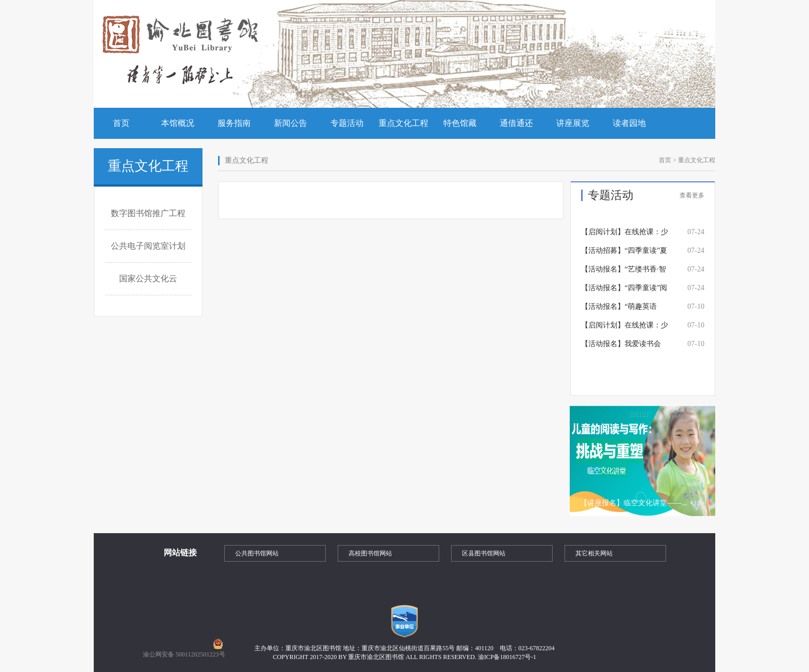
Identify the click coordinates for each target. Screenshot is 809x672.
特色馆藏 (460, 123)
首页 (121, 123)
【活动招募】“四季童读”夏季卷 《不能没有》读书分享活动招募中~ (624, 253)
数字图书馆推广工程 (148, 213)
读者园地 (629, 123)
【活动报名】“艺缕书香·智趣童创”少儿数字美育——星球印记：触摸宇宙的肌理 (625, 272)
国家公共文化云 (148, 278)
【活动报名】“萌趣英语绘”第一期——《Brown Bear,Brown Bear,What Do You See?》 (620, 309)
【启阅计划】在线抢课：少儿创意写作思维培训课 (625, 235)
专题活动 (347, 123)
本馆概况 (178, 123)
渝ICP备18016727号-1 (507, 657)
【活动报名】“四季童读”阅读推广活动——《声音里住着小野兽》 (625, 291)
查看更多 (692, 195)
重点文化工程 (403, 123)
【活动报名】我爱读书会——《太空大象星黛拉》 (621, 347)
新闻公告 (291, 123)
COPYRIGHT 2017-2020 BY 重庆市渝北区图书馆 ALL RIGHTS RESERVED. (375, 657)
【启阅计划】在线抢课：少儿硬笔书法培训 (625, 328)
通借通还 (516, 123)
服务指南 (234, 123)
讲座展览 (573, 123)
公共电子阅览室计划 (148, 246)
